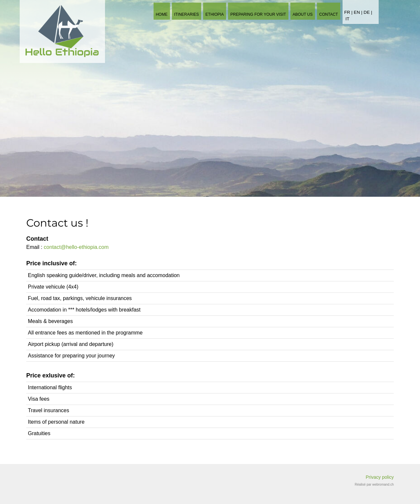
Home (162, 14)
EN (357, 12)
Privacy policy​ (380, 477)
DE (367, 12)
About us (303, 14)
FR (347, 12)
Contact (329, 14)
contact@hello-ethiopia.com (76, 247)
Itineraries (187, 14)
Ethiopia (215, 14)
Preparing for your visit (258, 14)
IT (347, 19)
